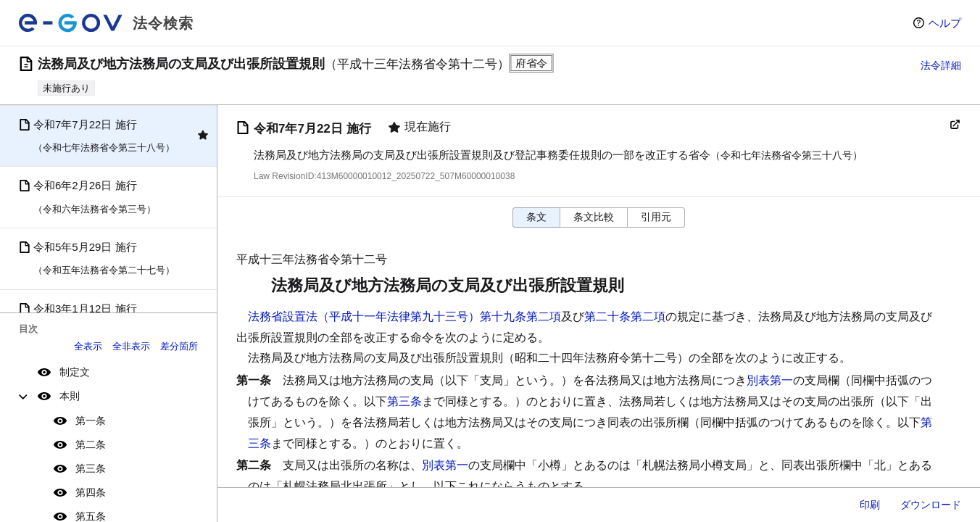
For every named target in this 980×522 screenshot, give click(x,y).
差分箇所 (179, 346)
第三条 (91, 468)
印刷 (870, 505)
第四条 (91, 492)
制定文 (75, 372)
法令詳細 (941, 65)
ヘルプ (945, 23)
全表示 (88, 346)
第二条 (91, 444)
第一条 (91, 420)
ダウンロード (931, 505)
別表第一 (770, 380)
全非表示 (131, 346)
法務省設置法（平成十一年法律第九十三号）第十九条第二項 (404, 316)
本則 (70, 396)
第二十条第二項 (625, 316)
